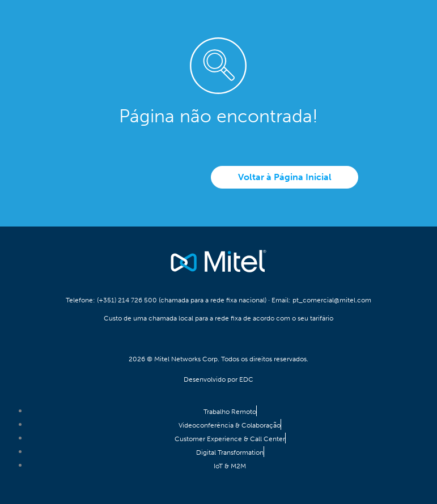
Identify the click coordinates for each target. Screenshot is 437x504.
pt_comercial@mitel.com (332, 300)
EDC (246, 379)
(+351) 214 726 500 (127, 300)
